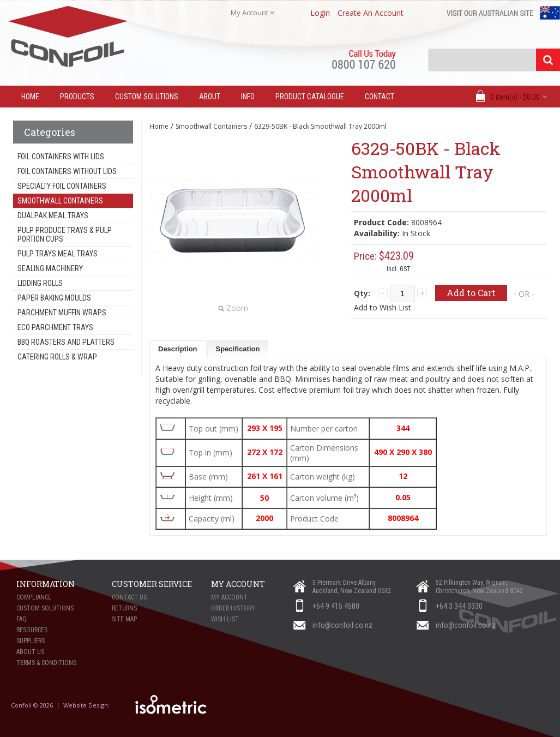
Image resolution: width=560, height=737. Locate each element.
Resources (32, 630)
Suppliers (31, 641)
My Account (229, 597)
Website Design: (87, 705)
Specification (238, 349)
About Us (30, 652)
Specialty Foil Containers (62, 186)
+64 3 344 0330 (459, 606)
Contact (380, 97)
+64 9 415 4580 (336, 606)
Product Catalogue (310, 97)
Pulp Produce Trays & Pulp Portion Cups (65, 235)
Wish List (225, 619)
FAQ (22, 619)
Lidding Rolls (40, 283)
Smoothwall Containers (60, 201)
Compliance (34, 597)
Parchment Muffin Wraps (62, 313)
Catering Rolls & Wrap (57, 357)
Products (77, 97)
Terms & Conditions (46, 663)
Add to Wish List (383, 307)
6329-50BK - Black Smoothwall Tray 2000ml (320, 126)
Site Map (124, 619)
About (210, 97)
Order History (233, 608)
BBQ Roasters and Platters (66, 342)
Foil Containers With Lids (61, 157)
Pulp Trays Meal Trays (58, 254)
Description (178, 349)
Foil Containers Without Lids (67, 171)
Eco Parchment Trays (55, 327)
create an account (371, 13)
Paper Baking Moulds (54, 298)
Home (159, 126)
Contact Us (129, 597)
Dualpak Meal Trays (53, 215)
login (320, 13)
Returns (124, 608)
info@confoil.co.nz (342, 625)
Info (248, 97)
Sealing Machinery (50, 268)
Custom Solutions (147, 97)
